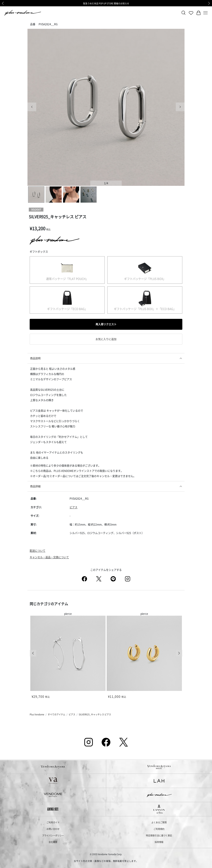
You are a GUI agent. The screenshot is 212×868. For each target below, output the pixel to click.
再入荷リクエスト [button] (106, 324)
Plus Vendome (37, 714)
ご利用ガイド (53, 822)
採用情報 (159, 842)
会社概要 (53, 842)
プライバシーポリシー (53, 835)
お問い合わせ (53, 829)
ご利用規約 (159, 829)
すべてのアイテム (56, 714)
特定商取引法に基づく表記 (159, 835)
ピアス (74, 507)
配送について (38, 551)
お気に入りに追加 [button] (106, 339)
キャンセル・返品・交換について (49, 557)
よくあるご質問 (159, 822)
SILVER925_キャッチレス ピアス (95, 714)
